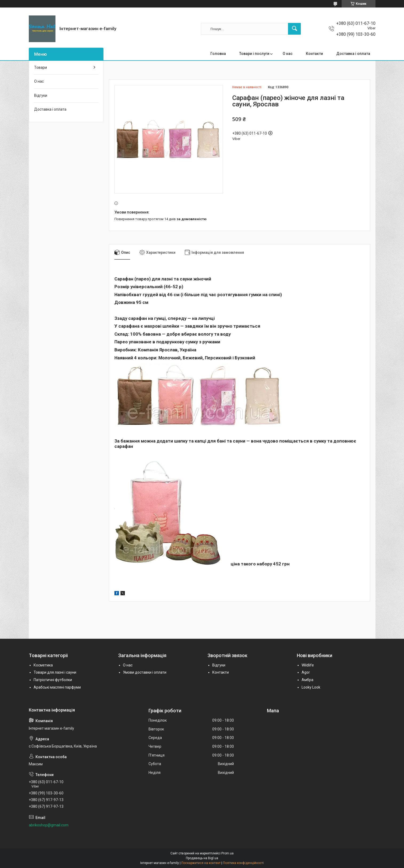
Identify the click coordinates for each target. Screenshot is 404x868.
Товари (41, 67)
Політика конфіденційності (243, 863)
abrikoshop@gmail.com (49, 825)
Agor (306, 672)
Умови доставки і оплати (145, 672)
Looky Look (311, 687)
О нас (288, 54)
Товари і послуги (254, 54)
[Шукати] (294, 29)
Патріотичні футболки (53, 680)
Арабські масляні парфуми (57, 687)
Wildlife (308, 665)
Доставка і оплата (353, 54)
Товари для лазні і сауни (55, 672)
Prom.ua (227, 853)
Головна (218, 54)
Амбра (307, 680)
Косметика (43, 665)
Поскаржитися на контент (201, 863)
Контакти (314, 54)
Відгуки (41, 95)
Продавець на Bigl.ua (202, 858)
